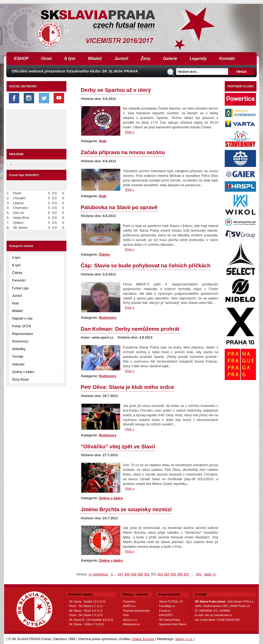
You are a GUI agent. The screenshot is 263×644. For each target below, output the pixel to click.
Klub (15, 303)
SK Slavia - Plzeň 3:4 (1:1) (86, 611)
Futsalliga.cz (167, 606)
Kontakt (227, 59)
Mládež (95, 59)
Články (17, 273)
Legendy (198, 59)
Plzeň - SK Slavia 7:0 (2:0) (86, 615)
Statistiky (19, 349)
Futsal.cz (165, 611)
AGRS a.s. (130, 606)
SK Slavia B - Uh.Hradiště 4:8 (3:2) (91, 620)
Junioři (121, 59)
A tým (70, 59)
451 (199, 574)
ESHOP (21, 59)
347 (121, 574)
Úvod (46, 59)
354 (167, 574)
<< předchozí (98, 574)
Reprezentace (23, 334)
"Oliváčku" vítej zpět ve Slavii (118, 446)
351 (147, 574)
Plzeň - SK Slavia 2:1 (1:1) (86, 606)
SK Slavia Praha (170, 620)
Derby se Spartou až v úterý (116, 90)
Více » (130, 132)
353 (160, 574)
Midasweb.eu (131, 624)
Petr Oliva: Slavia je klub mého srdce (127, 387)
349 (134, 574)
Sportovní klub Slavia (173, 624)
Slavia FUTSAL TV (171, 601)
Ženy (146, 59)
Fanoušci (19, 280)
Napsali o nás (22, 318)
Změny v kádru (23, 372)
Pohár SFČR (22, 326)
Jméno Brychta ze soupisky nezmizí (126, 509)
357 (186, 574)
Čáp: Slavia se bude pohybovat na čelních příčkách (146, 265)
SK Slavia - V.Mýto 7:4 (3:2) (87, 624)
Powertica (129, 601)
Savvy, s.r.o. (184, 639)
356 (180, 574)
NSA (126, 615)
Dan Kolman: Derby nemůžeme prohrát (130, 329)
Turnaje (18, 356)
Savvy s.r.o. (130, 620)
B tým (16, 265)
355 (173, 574)
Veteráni (18, 364)
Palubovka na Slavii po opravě (119, 207)
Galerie (170, 59)
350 (140, 574)
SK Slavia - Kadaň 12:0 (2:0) (87, 601)
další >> (210, 574)
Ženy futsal (20, 379)
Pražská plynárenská (136, 611)
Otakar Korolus (143, 639)
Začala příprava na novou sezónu (123, 152)
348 (127, 574)
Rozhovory (20, 341)
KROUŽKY (166, 615)
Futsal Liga (20, 288)
